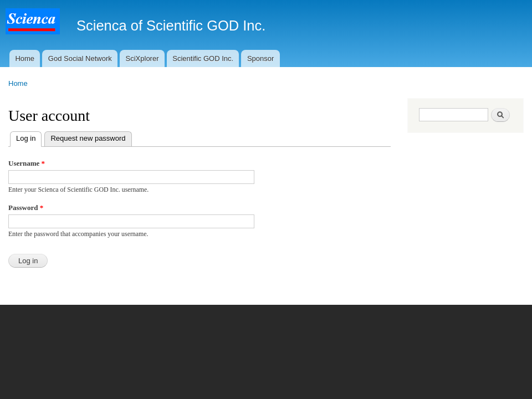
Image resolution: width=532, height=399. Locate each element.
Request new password (88, 138)
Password (26, 208)
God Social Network (80, 58)
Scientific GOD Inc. (203, 58)
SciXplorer (142, 58)
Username (27, 163)
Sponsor (260, 58)
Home (25, 58)
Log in (29, 137)
